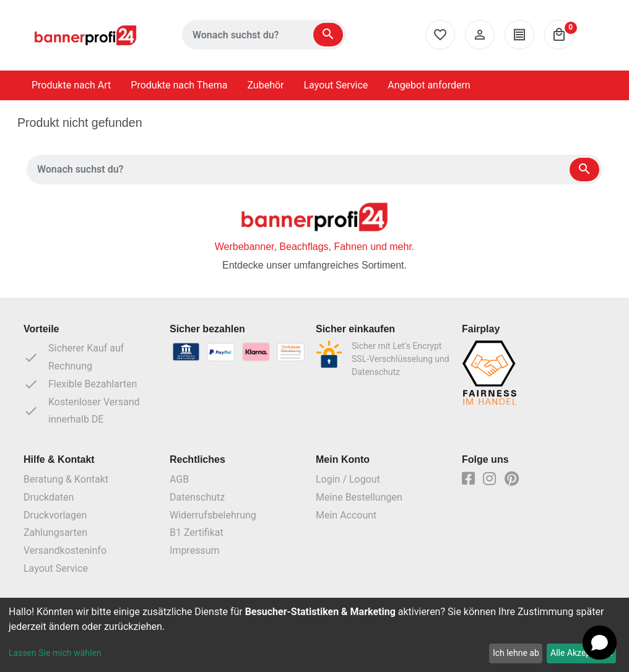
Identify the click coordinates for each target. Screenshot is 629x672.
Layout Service (336, 85)
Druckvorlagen (55, 515)
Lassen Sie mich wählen (55, 653)
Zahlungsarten (55, 532)
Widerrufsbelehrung (213, 515)
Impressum (195, 550)
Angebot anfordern (429, 85)
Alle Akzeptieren (581, 653)
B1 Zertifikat (197, 532)
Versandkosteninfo (65, 550)
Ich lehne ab (516, 653)
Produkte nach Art (71, 85)
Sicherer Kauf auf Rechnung (74, 357)
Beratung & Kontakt (66, 479)
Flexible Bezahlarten (80, 384)
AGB (179, 479)
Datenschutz (197, 497)
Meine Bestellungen (359, 497)
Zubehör (265, 85)
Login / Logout (348, 479)
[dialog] (314, 635)
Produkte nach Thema (179, 85)
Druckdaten (49, 497)
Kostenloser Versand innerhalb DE (81, 411)
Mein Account (346, 515)
